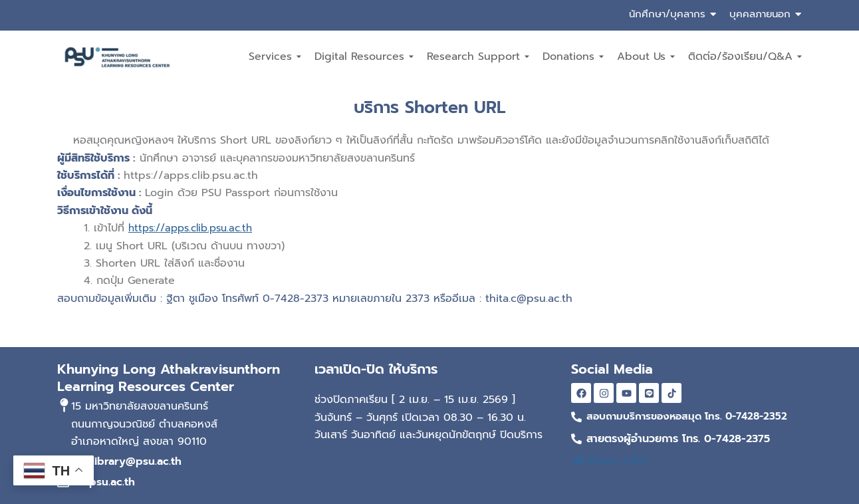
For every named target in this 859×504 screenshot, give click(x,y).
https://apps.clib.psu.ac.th (195, 228)
